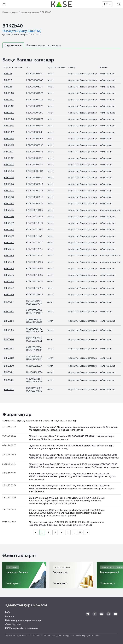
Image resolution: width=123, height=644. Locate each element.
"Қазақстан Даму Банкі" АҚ (22, 31)
